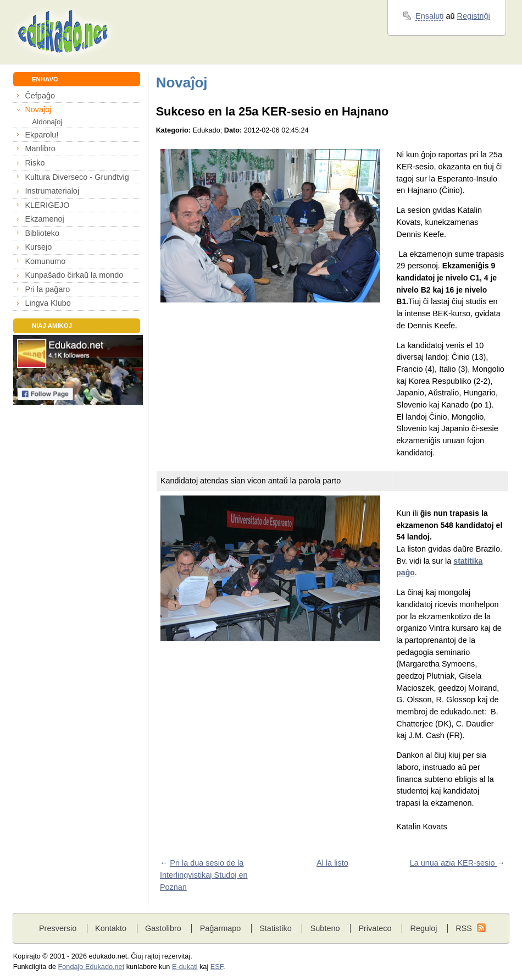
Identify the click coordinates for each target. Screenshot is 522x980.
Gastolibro (163, 928)
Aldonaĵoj (47, 122)
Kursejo (38, 247)
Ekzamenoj (44, 219)
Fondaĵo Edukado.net (91, 967)
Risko (35, 163)
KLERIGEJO (47, 205)
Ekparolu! (41, 135)
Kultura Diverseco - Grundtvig (77, 177)
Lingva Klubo (48, 303)
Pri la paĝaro (47, 289)
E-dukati (185, 967)
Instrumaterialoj (52, 191)
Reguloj (423, 928)
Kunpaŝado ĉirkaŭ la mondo (74, 275)
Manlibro (40, 148)
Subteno (325, 928)
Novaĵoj (38, 109)
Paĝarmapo (221, 928)
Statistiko (276, 928)
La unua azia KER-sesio (454, 863)
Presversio (58, 928)
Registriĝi (474, 16)
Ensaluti (429, 16)
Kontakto (111, 928)
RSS (464, 928)
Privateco (375, 928)
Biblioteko (42, 233)
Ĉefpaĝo (40, 96)
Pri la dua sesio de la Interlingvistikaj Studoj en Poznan (204, 875)
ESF (217, 967)
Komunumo (45, 261)
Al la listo (332, 863)
